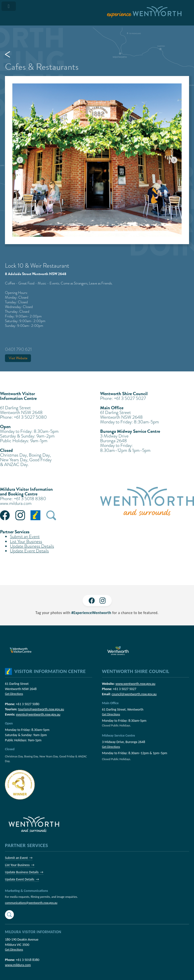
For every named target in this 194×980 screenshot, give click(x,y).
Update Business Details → (24, 872)
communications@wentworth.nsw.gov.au (31, 903)
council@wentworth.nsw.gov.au (134, 694)
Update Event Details (29, 551)
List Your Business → (20, 865)
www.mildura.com (16, 503)
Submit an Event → (19, 858)
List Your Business (26, 541)
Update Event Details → (22, 879)
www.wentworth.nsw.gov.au (135, 684)
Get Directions (14, 694)
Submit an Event (25, 536)
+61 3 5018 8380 (28, 960)
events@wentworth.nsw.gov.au (38, 714)
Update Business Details (32, 546)
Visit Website (18, 358)
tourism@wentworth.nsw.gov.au (41, 709)
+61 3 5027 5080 (28, 704)
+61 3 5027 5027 (125, 689)
